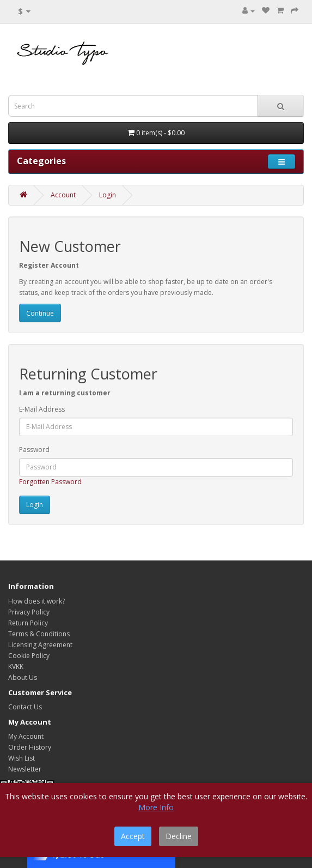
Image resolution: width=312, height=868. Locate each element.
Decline (179, 836)
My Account (26, 736)
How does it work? (36, 601)
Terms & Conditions (39, 634)
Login (108, 195)
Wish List (22, 758)
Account (63, 195)
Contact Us (25, 707)
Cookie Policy (29, 656)
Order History (30, 747)
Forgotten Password (50, 482)
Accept (133, 836)
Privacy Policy (29, 612)
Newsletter (25, 769)
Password (34, 450)
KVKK (16, 667)
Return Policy (28, 623)
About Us (23, 677)
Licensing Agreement (40, 645)
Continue (40, 313)
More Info (156, 807)
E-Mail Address (42, 409)
